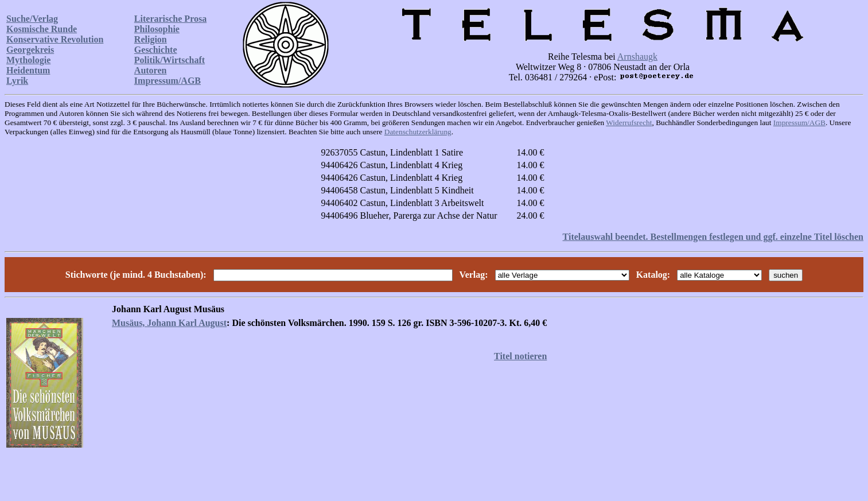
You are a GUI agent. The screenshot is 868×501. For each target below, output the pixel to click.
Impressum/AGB (168, 81)
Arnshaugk (637, 57)
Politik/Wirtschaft (170, 60)
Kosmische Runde (42, 29)
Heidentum (28, 70)
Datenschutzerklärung (418, 132)
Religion (151, 39)
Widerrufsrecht (629, 123)
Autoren (151, 70)
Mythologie (28, 60)
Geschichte (156, 50)
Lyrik (17, 81)
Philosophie (157, 29)
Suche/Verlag (32, 19)
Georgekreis (30, 50)
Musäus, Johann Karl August (169, 323)
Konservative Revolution (55, 39)
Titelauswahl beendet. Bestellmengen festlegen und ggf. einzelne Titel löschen (713, 237)
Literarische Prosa (170, 19)
